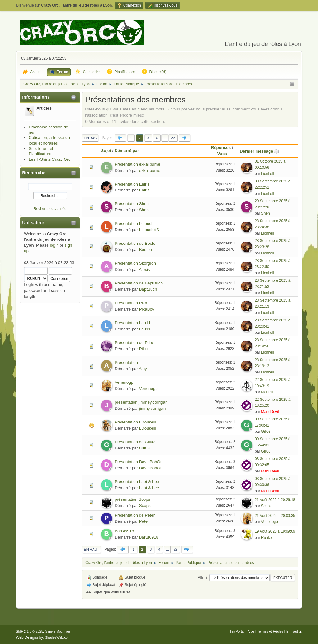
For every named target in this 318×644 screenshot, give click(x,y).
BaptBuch (148, 289)
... (165, 138)
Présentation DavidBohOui (139, 462)
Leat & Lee (149, 488)
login (54, 245)
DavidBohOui (151, 468)
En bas (90, 138)
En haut (91, 549)
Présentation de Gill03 (135, 442)
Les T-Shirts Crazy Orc (50, 159)
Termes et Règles (270, 631)
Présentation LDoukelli (135, 422)
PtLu (143, 349)
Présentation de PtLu (134, 343)
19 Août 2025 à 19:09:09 (275, 531)
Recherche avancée (50, 209)
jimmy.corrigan (152, 408)
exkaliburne (150, 170)
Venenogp (124, 382)
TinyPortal (237, 631)
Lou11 (145, 329)
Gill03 (266, 432)
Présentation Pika (131, 303)
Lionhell (268, 174)
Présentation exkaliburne (137, 164)
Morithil (267, 392)
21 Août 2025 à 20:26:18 (275, 500)
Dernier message (259, 151)
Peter (144, 521)
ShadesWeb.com (58, 637)
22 (173, 138)
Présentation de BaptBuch (139, 283)
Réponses (221, 148)
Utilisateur (33, 223)
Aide (251, 631)
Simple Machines (58, 631)
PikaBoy (147, 309)
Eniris (144, 190)
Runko (267, 538)
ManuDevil (270, 412)
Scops (145, 505)
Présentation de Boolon (136, 243)
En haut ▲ (294, 631)
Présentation (126, 362)
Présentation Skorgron (135, 263)
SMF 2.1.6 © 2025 (30, 631)
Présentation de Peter (135, 515)
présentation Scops (132, 499)
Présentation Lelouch (134, 224)
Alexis (144, 269)
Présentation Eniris (132, 184)
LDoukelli (148, 428)
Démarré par (127, 151)
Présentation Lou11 (133, 323)
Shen (144, 210)
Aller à (203, 577)
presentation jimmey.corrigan (141, 402)
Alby (143, 369)
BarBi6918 (124, 531)
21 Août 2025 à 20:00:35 (275, 516)
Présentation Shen (132, 204)
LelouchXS (149, 230)
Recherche (34, 173)
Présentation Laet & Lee (137, 482)
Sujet (106, 151)
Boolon (146, 250)
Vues (222, 154)
